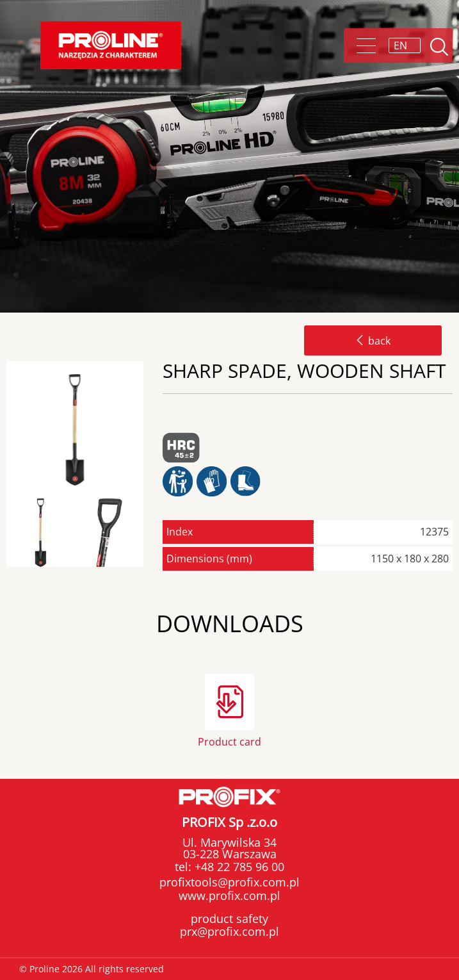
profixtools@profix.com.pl (229, 882)
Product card (229, 741)
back (373, 341)
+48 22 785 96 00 (238, 867)
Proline (111, 45)
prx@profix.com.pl (229, 931)
